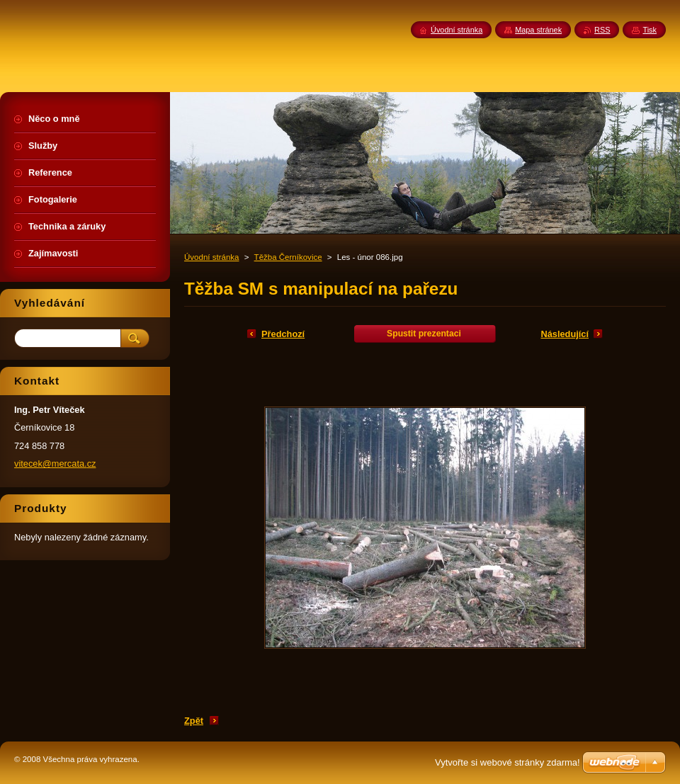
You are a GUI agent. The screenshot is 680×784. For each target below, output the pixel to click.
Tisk (650, 30)
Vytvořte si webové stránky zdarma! (508, 762)
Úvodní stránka (211, 257)
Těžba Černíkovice (288, 257)
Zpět (194, 721)
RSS (602, 30)
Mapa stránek (538, 30)
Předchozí (283, 334)
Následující (565, 334)
